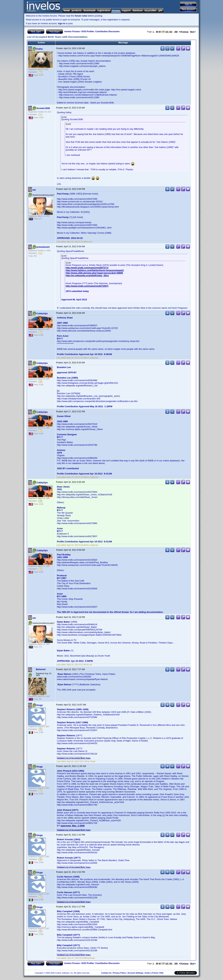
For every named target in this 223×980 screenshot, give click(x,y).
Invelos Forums (72, 32)
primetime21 (43, 247)
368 (176, 32)
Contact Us (106, 973)
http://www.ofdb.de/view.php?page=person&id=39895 (94, 273)
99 (160, 32)
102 (171, 32)
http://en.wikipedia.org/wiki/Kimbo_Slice (87, 276)
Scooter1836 (43, 108)
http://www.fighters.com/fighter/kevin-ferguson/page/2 (95, 270)
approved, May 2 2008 (72, 826)
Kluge (40, 705)
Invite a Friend (151, 973)
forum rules (81, 16)
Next (193, 32)
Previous (184, 32)
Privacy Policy (119, 973)
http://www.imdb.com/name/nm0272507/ (87, 286)
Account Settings (135, 973)
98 (157, 32)
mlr (34, 190)
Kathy (40, 49)
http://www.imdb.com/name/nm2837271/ (87, 268)
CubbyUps (42, 313)
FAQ (161, 973)
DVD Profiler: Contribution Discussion (101, 32)
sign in (61, 23)
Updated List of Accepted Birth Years (74, 758)
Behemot (41, 669)
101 (167, 32)
